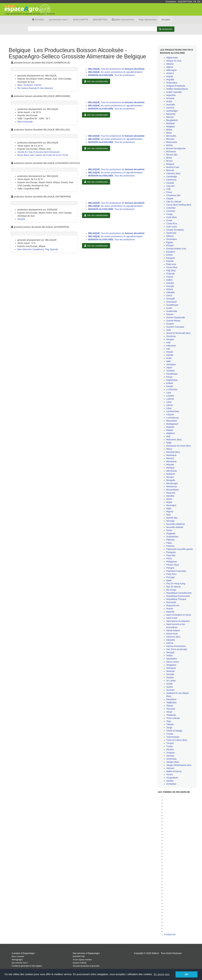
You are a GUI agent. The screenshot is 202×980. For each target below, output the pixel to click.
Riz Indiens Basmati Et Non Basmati (35, 88)
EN (199, 2)
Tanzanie (171, 709)
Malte (169, 443)
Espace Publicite (80, 963)
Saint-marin (172, 618)
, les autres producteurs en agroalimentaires (115, 72)
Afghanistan (172, 58)
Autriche (170, 108)
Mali (168, 436)
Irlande (170, 352)
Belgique (171, 126)
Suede (169, 684)
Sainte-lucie (172, 634)
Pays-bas (171, 555)
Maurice (170, 458)
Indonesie (171, 346)
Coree (169, 220)
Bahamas (171, 114)
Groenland (171, 302)
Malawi (170, 430)
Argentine (171, 95)
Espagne (171, 258)
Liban (169, 402)
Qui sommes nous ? (59, 20)
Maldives (171, 433)
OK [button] (186, 974)
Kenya (169, 377)
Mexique (170, 468)
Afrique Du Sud (174, 61)
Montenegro (172, 483)
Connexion (171, 2)
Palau (169, 543)
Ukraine (170, 749)
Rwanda (170, 612)
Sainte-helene (173, 630)
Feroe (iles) (172, 267)
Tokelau (170, 724)
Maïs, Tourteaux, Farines (29, 85)
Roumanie (171, 602)
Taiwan (170, 706)
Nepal (169, 502)
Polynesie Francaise (176, 571)
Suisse (170, 687)
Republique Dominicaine (178, 596)
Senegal (170, 652)
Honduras (171, 336)
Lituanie (170, 414)
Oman (169, 530)
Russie (170, 609)
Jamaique (171, 364)
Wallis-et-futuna (174, 771)
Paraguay (171, 552)
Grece (169, 296)
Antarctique (172, 83)
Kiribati (170, 383)
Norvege (170, 521)
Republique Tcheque (176, 599)
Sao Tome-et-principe (177, 649)
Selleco (155, 953)
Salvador (171, 640)
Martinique (171, 455)
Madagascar (172, 424)
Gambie (170, 283)
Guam (169, 308)
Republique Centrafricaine (179, 593)
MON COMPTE (81, 20)
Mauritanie (171, 461)
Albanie (170, 64)
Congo (169, 214)
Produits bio (170, 934)
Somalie (170, 674)
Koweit (170, 386)
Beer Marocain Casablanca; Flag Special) (38, 249)
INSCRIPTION (185, 2)
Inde (168, 342)
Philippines (172, 562)
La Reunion (172, 389)
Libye (169, 408)
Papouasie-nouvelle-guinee (180, 549)
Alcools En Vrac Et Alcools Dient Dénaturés (39, 152)
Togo (169, 721)
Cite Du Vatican (174, 202)
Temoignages (17, 960)
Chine (169, 192)
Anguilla (170, 80)
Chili (168, 189)
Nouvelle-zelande (175, 527)
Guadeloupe (172, 305)
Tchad (169, 712)
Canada (170, 183)
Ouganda (171, 533)
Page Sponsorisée (148, 20)
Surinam (170, 690)
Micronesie (172, 471)
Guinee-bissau (173, 321)
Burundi (170, 170)
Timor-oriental (173, 718)
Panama (170, 546)
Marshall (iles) (173, 452)
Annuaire (166, 20)
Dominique (171, 239)
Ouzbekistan (172, 537)
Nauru (169, 499)
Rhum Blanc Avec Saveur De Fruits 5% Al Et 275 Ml (43, 155)
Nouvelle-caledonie (176, 524)
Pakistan (170, 540)
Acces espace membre (82, 960)
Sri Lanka (171, 681)
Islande (170, 355)
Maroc (169, 449)
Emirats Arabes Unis (176, 249)
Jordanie (170, 371)
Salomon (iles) (173, 637)
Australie (170, 105)
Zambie (170, 781)
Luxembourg (172, 418)
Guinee (170, 314)
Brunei (169, 161)
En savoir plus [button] (162, 974)
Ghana (170, 289)
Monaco (170, 477)
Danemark (171, 233)
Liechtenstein (173, 411)
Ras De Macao (174, 587)
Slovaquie (171, 668)
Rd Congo (171, 590)
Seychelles (172, 659)
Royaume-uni (173, 605)
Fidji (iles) (171, 270)
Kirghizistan (172, 380)
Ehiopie (170, 245)
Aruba (169, 101)
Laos (169, 393)
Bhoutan (170, 139)
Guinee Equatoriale (176, 317)
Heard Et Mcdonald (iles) (178, 333)
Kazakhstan (172, 374)
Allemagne (171, 70)
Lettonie (170, 399)
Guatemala (172, 311)
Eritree (169, 255)
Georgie (170, 286)
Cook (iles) (171, 217)
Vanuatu (170, 756)
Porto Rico (171, 574)
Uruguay (170, 753)
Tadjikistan (171, 702)
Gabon (170, 280)
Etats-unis (171, 264)
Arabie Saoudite (174, 92)
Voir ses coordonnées (96, 81)
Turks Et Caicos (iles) (177, 740)
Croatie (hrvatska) (175, 230)
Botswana (171, 152)
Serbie (169, 656)
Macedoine (172, 421)
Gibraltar (170, 292)
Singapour (171, 665)
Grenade (170, 299)
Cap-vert (170, 186)
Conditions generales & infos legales (27, 966)
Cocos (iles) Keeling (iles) (179, 205)
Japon (169, 368)
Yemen (170, 774)
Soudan (170, 677)
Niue (169, 515)
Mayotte (170, 465)
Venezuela (171, 759)
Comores (171, 211)
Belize (169, 130)
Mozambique (173, 490)
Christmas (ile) (173, 195)
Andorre (170, 73)
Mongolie (171, 480)
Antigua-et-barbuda (176, 86)
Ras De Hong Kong (176, 584)
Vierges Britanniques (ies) (179, 765)
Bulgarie (170, 164)
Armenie (170, 98)
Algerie (170, 67)
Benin (169, 133)
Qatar (169, 580)
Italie (169, 361)
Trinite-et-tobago (174, 731)
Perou (169, 558)
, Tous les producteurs (112, 75)
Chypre (170, 198)
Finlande (170, 274)
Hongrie (170, 339)
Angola (170, 76)
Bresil (169, 158)
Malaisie (170, 427)
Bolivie (169, 145)
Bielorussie (172, 142)
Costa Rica (172, 224)
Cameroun (171, 180)
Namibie (170, 496)
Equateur (171, 252)
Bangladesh (172, 120)
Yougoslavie (172, 778)
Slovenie (170, 671)
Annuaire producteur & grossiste (86, 966)
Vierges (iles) (173, 762)
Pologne (170, 568)
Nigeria (170, 512)
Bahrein (170, 117)
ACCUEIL (38, 20)
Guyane (170, 324)
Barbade (170, 123)
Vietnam (170, 768)
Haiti (168, 330)
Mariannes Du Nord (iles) (178, 446)
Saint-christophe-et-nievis (179, 615)
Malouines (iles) (174, 440)
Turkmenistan (173, 737)
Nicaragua (171, 505)
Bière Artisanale (25, 122)
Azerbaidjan (172, 111)
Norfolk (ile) (172, 518)
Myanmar (171, 493)
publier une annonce (123, 20)
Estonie (170, 261)
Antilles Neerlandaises (177, 89)
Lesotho (170, 396)
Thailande (171, 715)
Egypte (170, 242)
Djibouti (170, 236)
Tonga (169, 728)
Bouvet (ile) (172, 155)
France (170, 277)
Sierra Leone (173, 662)
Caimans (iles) (173, 173)
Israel (169, 358)
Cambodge (172, 177)
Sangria (21, 219)
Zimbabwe (171, 784)
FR (195, 2)
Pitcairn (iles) (173, 565)
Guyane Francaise (175, 327)
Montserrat (171, 486)
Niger (169, 508)
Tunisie (170, 734)
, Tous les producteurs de (116, 69)
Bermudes (171, 136)
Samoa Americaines (176, 646)
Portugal (170, 577)
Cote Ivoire (172, 227)
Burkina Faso (173, 167)
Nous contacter (18, 957)
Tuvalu (170, 746)
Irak (168, 349)
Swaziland (171, 699)
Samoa (170, 643)
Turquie (170, 743)
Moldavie (171, 474)
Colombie (171, 208)
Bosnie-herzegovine (176, 148)
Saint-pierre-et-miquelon (178, 621)
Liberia (170, 405)
